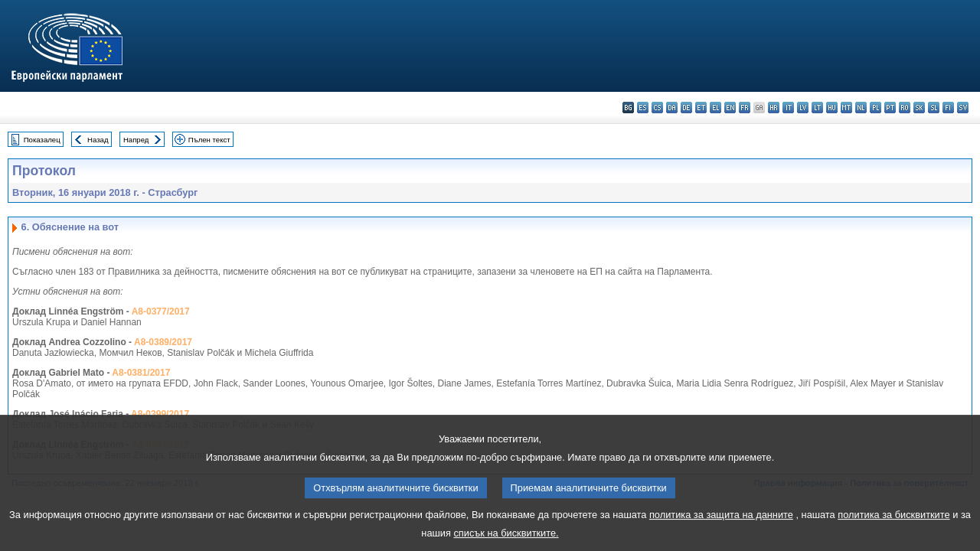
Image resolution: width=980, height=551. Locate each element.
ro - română (905, 108)
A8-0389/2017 (163, 342)
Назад (98, 140)
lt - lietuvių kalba (817, 108)
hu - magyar (832, 108)
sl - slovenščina (934, 108)
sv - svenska (963, 108)
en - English (730, 108)
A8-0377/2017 (161, 311)
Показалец (42, 140)
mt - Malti (846, 108)
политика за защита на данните (721, 524)
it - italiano (788, 108)
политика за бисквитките (893, 524)
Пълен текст (209, 140)
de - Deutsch (686, 108)
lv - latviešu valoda (803, 108)
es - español (643, 108)
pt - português (890, 108)
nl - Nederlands (861, 108)
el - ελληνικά (715, 108)
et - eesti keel (701, 108)
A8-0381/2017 (141, 373)
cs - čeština (657, 108)
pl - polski (875, 108)
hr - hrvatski (774, 108)
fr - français (745, 108)
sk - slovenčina (919, 108)
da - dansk (672, 108)
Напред (136, 140)
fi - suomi (948, 108)
